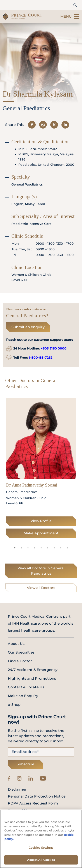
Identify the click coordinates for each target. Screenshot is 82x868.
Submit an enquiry (28, 327)
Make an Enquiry (23, 696)
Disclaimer (17, 789)
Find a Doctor (20, 661)
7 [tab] (54, 548)
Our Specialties (21, 652)
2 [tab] (21, 548)
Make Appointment (41, 533)
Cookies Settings (41, 849)
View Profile (41, 521)
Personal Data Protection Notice (37, 796)
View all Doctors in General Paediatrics (41, 571)
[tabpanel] (41, 469)
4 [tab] (35, 548)
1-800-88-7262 (40, 358)
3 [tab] (28, 548)
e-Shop (14, 705)
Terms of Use (19, 810)
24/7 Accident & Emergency (33, 670)
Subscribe (25, 764)
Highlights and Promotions (32, 678)
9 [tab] (67, 548)
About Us (16, 644)
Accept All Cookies (41, 861)
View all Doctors (41, 588)
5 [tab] (41, 548)
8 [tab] (61, 548)
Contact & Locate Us (26, 687)
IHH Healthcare (26, 623)
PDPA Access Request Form (33, 803)
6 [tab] (48, 548)
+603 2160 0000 (54, 348)
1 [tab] (15, 548)
